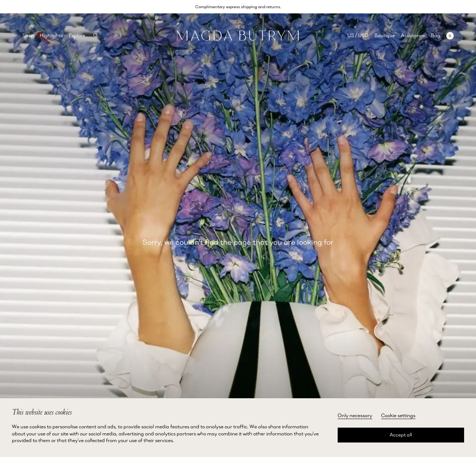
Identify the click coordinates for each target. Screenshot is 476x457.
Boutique (385, 35)
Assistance (413, 35)
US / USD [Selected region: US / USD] (358, 35)
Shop (28, 35)
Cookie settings (398, 415)
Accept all (401, 435)
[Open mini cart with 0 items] (442, 36)
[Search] (96, 36)
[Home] (238, 36)
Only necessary (355, 415)
